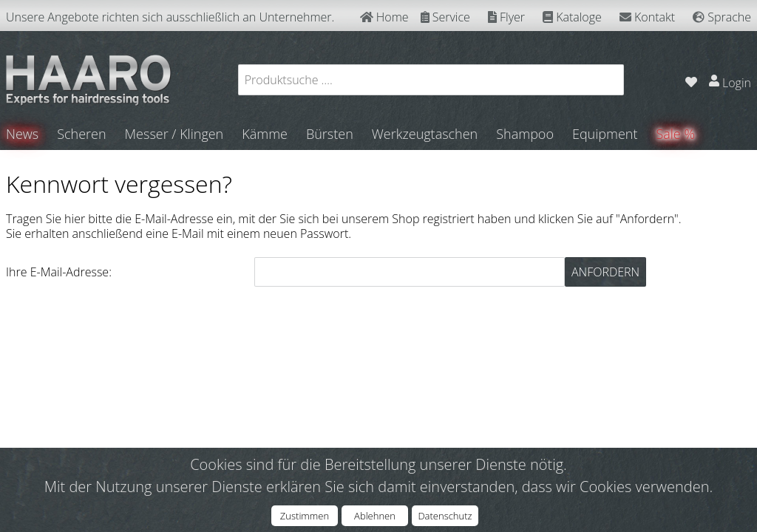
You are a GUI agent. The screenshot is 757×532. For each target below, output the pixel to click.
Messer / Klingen (174, 134)
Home (384, 17)
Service (445, 17)
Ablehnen (375, 516)
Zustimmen (305, 516)
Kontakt (647, 17)
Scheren (81, 134)
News (22, 134)
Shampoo (525, 134)
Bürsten (330, 134)
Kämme (265, 134)
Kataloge (572, 17)
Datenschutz (445, 516)
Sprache (722, 17)
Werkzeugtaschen (425, 134)
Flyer (506, 17)
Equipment (605, 134)
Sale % (676, 134)
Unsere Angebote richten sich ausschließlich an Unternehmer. (170, 17)
